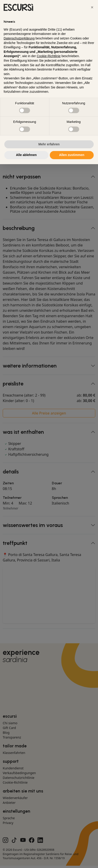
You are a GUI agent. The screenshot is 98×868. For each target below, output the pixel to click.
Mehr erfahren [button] (49, 144)
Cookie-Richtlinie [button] (49, 56)
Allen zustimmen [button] (72, 155)
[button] (92, 7)
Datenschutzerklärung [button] (19, 38)
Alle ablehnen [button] (26, 155)
